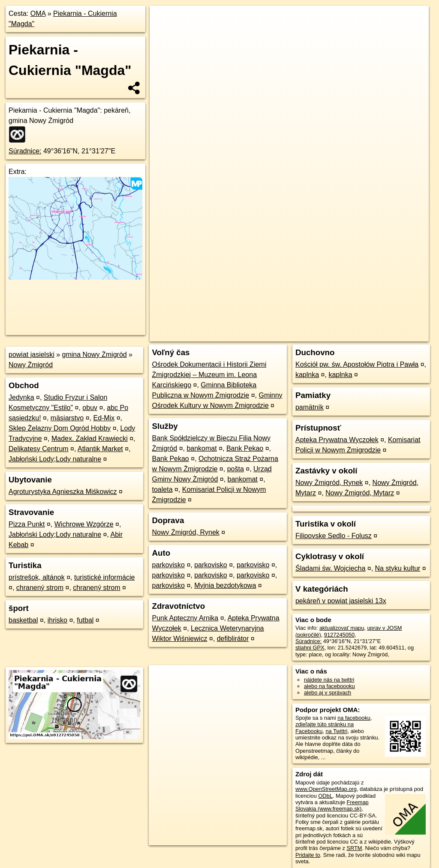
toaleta (162, 489)
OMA (38, 13)
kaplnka (307, 375)
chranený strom (40, 588)
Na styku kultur (398, 568)
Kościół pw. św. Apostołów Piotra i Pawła (357, 364)
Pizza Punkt (27, 524)
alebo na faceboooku (329, 686)
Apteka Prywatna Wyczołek (337, 440)
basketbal (23, 620)
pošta (236, 469)
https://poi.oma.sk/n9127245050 (390, 307)
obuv (90, 408)
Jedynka (21, 397)
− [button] (164, 33)
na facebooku (354, 718)
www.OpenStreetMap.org (326, 789)
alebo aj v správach (328, 693)
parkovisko (168, 565)
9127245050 (339, 635)
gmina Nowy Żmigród (95, 355)
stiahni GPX (310, 648)
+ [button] (164, 20)
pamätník (310, 407)
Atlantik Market (100, 449)
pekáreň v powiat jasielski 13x (341, 601)
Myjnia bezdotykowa (225, 585)
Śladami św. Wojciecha (330, 568)
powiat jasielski (32, 355)
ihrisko (57, 620)
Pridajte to (308, 855)
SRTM (354, 848)
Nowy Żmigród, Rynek (185, 532)
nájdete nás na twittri (329, 680)
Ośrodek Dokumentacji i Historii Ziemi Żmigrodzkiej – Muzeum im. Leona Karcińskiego (209, 375)
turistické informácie (104, 577)
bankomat (201, 448)
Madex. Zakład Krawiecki (90, 438)
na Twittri (336, 731)
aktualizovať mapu (342, 628)
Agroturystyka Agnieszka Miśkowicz (63, 492)
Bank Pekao (245, 448)
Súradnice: (25, 151)
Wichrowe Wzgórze (84, 524)
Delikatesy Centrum (39, 449)
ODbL (325, 796)
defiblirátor (233, 639)
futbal (85, 620)
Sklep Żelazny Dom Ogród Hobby (60, 428)
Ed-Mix (104, 418)
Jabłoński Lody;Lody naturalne (55, 459)
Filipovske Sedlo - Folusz (334, 536)
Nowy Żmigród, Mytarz (360, 493)
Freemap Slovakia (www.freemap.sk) (332, 805)
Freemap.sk (325, 307)
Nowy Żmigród (31, 365)
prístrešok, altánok (37, 577)
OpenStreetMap (281, 307)
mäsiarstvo (67, 418)
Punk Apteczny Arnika (185, 618)
